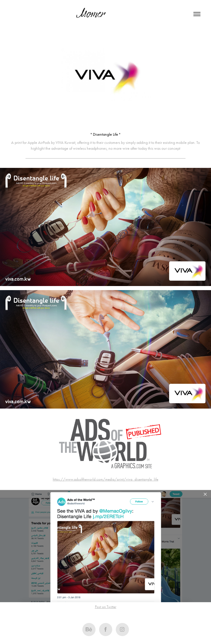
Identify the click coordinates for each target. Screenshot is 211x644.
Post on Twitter (106, 607)
